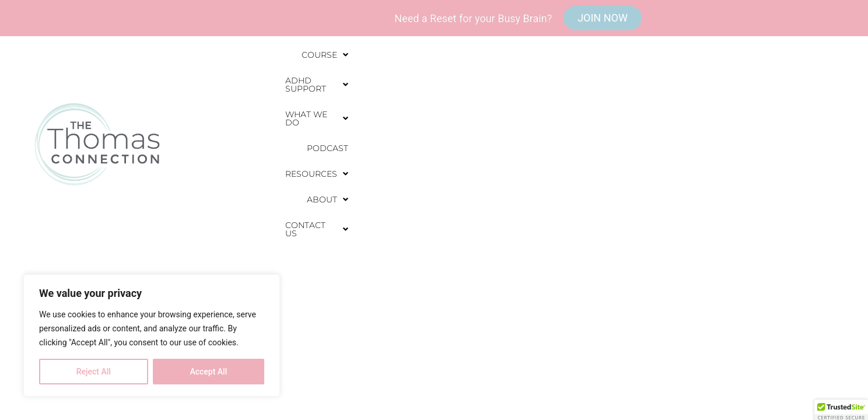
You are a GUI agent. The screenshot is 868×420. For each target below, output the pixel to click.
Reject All (94, 372)
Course (338, 86)
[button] (338, 86)
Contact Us (795, 86)
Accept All (208, 372)
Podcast (585, 86)
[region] (152, 335)
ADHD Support (419, 86)
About (724, 86)
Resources (654, 86)
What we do (512, 86)
